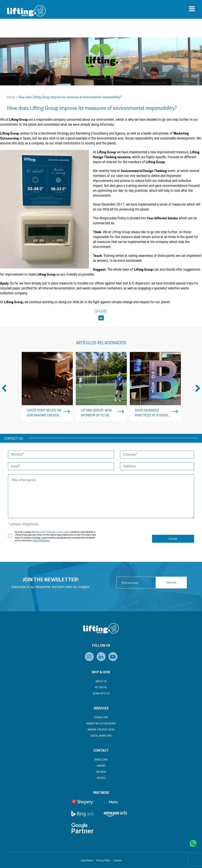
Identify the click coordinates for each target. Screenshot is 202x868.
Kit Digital (101, 688)
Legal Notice (87, 861)
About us (101, 681)
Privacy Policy (103, 861)
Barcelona (101, 760)
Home (11, 97)
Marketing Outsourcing (101, 724)
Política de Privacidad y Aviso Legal (51, 532)
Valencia (101, 772)
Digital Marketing (101, 736)
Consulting (101, 718)
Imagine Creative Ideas (101, 730)
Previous (4, 389)
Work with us (101, 694)
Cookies (117, 861)
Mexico (101, 778)
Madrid (101, 766)
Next (198, 389)
